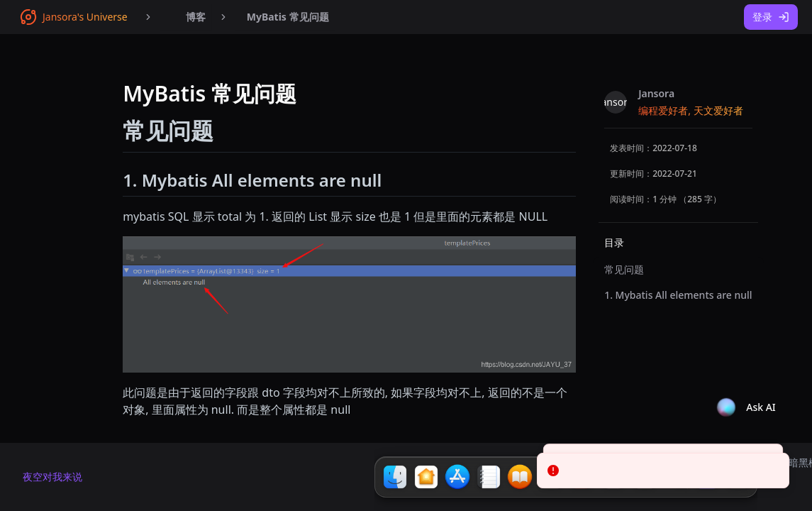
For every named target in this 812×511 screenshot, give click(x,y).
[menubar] (186, 17)
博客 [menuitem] (186, 17)
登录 (771, 17)
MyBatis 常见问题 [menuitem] (288, 17)
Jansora (656, 93)
